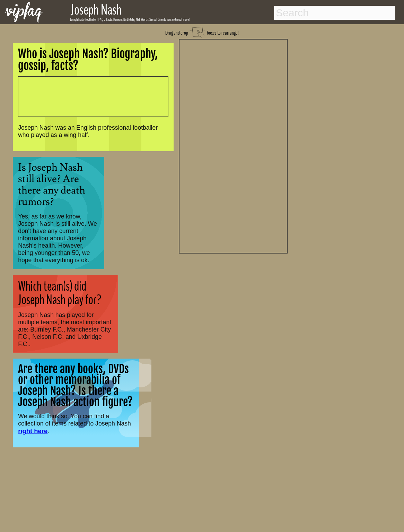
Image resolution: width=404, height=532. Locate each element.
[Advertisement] (233, 145)
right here (33, 431)
